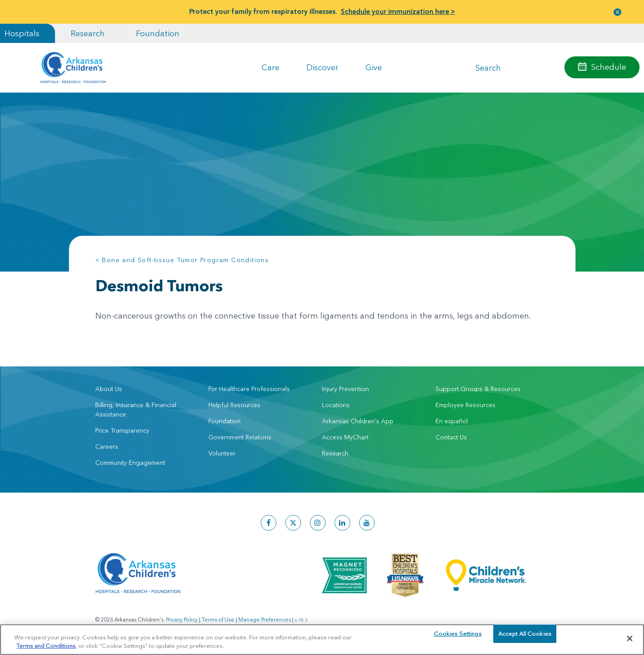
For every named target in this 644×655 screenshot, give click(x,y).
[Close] (630, 638)
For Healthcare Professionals (249, 389)
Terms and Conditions (46, 645)
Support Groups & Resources (478, 389)
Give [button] (374, 67)
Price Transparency (122, 430)
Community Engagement (130, 463)
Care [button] (271, 67)
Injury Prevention (345, 389)
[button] (618, 12)
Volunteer (222, 453)
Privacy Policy (182, 619)
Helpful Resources (234, 405)
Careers (107, 447)
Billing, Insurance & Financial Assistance (136, 410)
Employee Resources (466, 405)
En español (452, 421)
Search (488, 67)
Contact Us (451, 437)
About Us (109, 389)
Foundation (158, 33)
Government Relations (240, 437)
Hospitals (22, 33)
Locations (336, 405)
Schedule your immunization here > (398, 11)
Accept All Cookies (525, 638)
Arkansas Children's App (358, 421)
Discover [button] (322, 67)
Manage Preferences (265, 619)
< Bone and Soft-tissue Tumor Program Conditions (182, 260)
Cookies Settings (458, 638)
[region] (322, 639)
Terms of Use (218, 619)
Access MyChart (345, 437)
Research (88, 33)
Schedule (609, 67)
